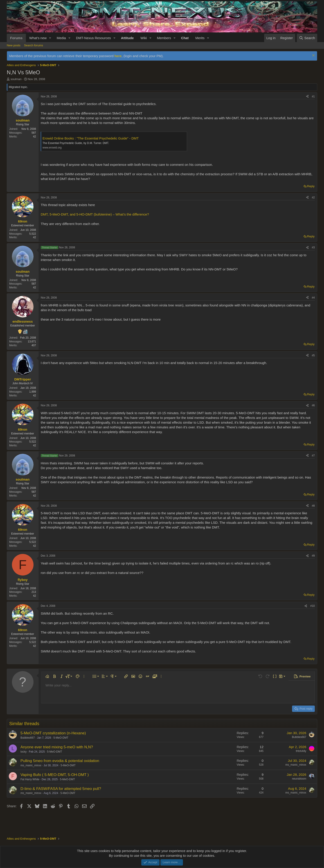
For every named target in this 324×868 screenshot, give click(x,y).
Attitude (127, 38)
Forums (16, 38)
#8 (313, 506)
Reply (311, 186)
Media (61, 38)
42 (35, 137)
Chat (185, 38)
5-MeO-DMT (61, 738)
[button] (50, 38)
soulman (16, 79)
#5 (313, 355)
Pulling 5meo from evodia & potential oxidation (60, 761)
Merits (200, 38)
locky (24, 752)
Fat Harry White (30, 779)
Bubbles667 (28, 738)
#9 (313, 556)
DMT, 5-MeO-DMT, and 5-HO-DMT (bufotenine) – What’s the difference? (95, 214)
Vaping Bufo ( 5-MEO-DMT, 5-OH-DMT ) (55, 775)
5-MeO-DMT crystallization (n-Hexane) (53, 733)
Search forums (34, 45)
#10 (313, 606)
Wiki (144, 38)
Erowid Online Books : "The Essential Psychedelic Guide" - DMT (91, 138)
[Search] (307, 38)
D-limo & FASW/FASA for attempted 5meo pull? (61, 789)
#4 (313, 298)
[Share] (307, 97)
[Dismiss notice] (313, 56)
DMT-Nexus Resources (93, 38)
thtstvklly (301, 751)
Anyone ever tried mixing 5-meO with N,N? (57, 747)
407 (34, 345)
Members (164, 38)
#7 (313, 456)
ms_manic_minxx (31, 765)
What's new (38, 38)
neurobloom (299, 779)
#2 (313, 198)
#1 (313, 97)
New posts (14, 45)
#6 (313, 405)
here (118, 56)
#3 (313, 247)
